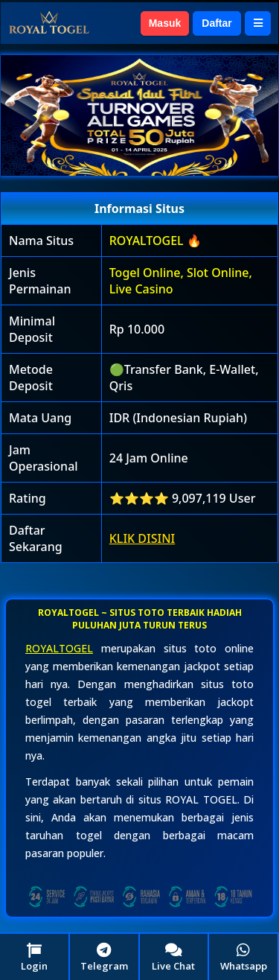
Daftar (217, 23)
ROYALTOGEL (59, 648)
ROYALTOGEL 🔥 (155, 241)
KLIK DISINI (142, 538)
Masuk (165, 23)
